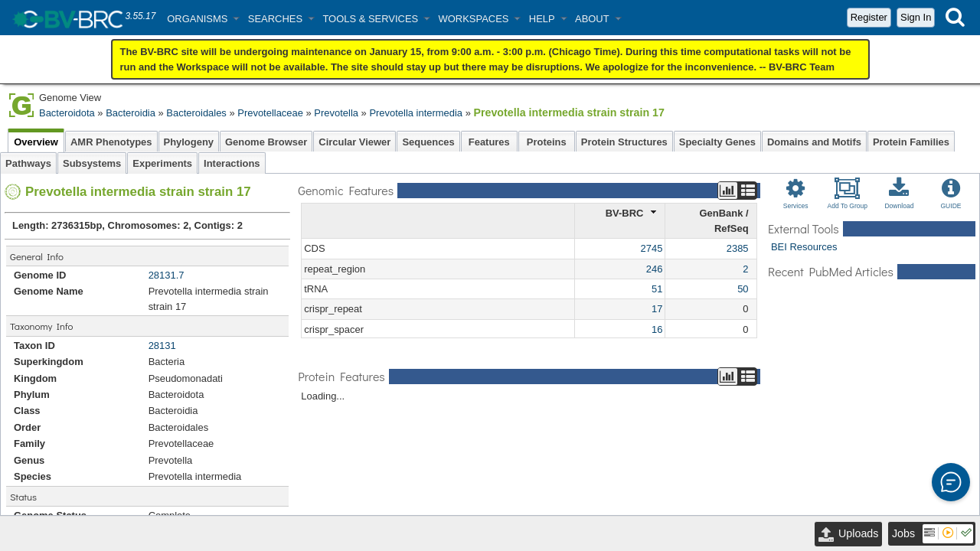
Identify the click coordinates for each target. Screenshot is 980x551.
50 (743, 287)
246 (655, 267)
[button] (203, 19)
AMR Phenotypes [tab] (111, 140)
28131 (162, 344)
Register (869, 17)
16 (657, 328)
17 (657, 307)
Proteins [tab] (547, 140)
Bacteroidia (131, 113)
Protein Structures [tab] (624, 140)
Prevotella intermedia (416, 113)
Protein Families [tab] (911, 140)
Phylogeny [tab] (189, 140)
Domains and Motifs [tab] (814, 140)
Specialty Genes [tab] (717, 140)
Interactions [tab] (232, 162)
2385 (738, 247)
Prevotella (336, 113)
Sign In (916, 17)
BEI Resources (804, 245)
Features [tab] (489, 140)
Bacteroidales (196, 113)
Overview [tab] (36, 140)
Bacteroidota (67, 113)
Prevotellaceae (270, 113)
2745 (652, 247)
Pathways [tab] (28, 162)
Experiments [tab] (162, 162)
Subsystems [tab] (92, 162)
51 (657, 287)
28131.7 (167, 274)
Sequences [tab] (428, 140)
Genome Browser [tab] (266, 140)
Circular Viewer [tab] (354, 140)
